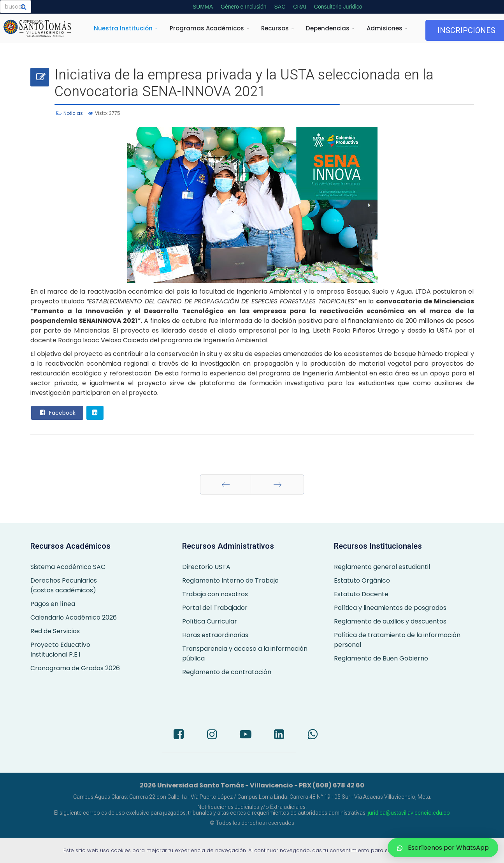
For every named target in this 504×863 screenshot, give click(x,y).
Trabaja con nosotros (215, 594)
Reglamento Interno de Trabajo (230, 580)
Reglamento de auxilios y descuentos (390, 621)
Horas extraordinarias (215, 635)
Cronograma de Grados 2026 (75, 668)
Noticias (73, 113)
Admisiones (385, 28)
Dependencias (328, 28)
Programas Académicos (207, 28)
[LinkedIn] (279, 735)
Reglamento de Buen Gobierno (381, 658)
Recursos (275, 28)
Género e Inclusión (244, 7)
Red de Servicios (55, 631)
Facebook (57, 412)
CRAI (299, 7)
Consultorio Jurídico (338, 7)
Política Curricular (210, 621)
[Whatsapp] (313, 735)
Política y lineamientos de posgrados (390, 608)
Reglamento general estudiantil (382, 567)
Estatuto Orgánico (362, 580)
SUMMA (203, 7)
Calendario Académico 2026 (74, 617)
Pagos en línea (53, 604)
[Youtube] (246, 735)
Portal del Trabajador (215, 608)
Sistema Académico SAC (68, 567)
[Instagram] (212, 735)
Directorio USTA (206, 567)
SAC (280, 7)
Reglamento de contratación (227, 672)
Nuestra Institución (123, 28)
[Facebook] (179, 735)
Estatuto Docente (361, 594)
